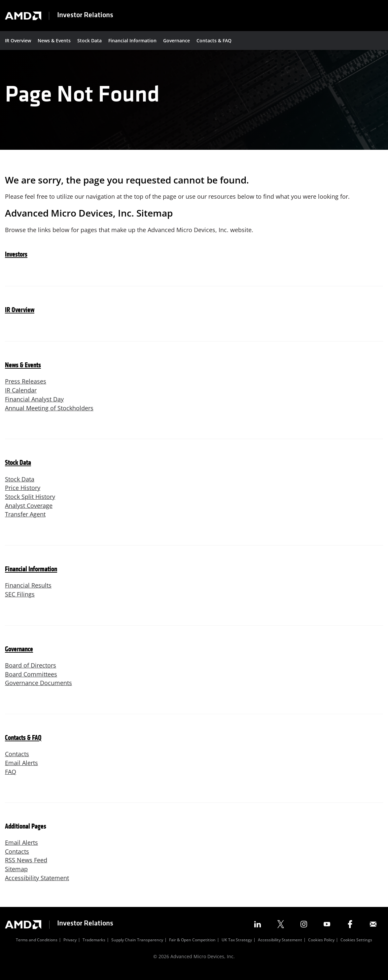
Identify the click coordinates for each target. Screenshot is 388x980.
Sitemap (16, 877)
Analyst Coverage (29, 512)
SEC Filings (20, 601)
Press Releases (26, 387)
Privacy (70, 948)
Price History (23, 494)
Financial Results (28, 592)
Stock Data (89, 41)
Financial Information (132, 41)
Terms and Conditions (37, 948)
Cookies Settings (356, 948)
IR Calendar (21, 396)
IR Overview (18, 41)
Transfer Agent (25, 521)
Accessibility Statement (37, 885)
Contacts (17, 761)
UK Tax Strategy (237, 948)
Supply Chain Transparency (137, 948)
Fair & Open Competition (192, 948)
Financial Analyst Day (34, 405)
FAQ (11, 779)
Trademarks (94, 948)
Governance (176, 41)
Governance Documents (38, 690)
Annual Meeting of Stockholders (49, 414)
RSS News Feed (26, 868)
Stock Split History (30, 503)
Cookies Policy (321, 948)
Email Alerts (21, 770)
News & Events (54, 41)
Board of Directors (31, 672)
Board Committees (31, 681)
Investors (16, 260)
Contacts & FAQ (214, 41)
